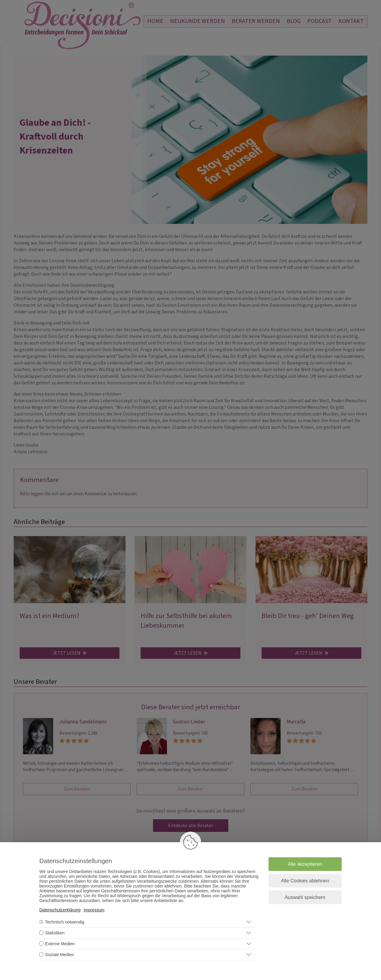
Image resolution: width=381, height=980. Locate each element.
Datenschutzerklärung (60, 910)
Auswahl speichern (305, 897)
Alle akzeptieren (305, 864)
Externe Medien (60, 944)
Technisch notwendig (65, 922)
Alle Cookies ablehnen (305, 881)
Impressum (94, 910)
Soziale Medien (60, 955)
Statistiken (55, 933)
